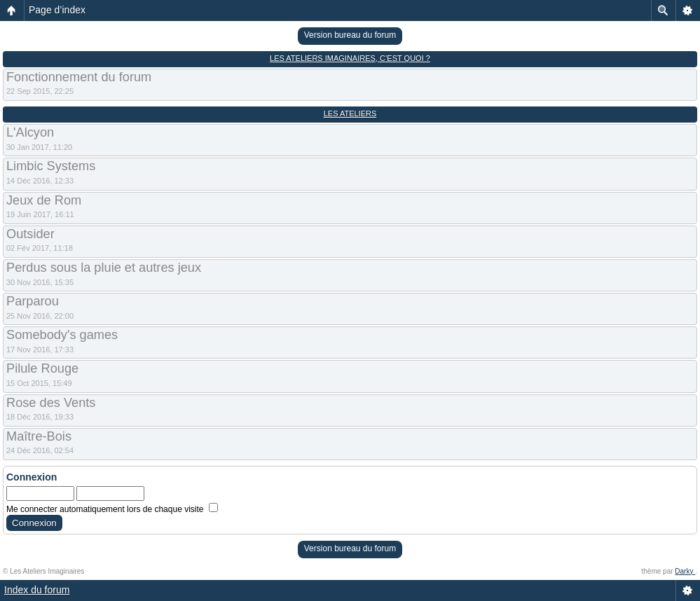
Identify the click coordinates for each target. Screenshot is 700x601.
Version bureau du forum (350, 35)
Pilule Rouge (42, 368)
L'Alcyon (30, 132)
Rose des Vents (51, 403)
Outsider (30, 234)
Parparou (33, 301)
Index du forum (37, 590)
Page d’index (57, 10)
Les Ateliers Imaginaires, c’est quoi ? (350, 58)
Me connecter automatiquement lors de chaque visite (112, 509)
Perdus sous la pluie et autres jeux (104, 268)
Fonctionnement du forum (79, 77)
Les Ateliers (350, 113)
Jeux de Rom (44, 200)
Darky (685, 571)
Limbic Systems (51, 166)
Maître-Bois (39, 436)
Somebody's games (62, 335)
